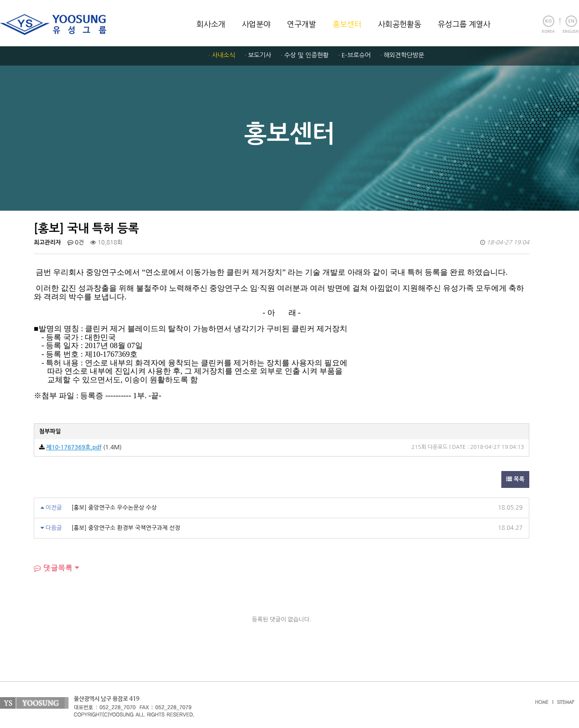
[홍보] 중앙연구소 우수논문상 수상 (114, 508)
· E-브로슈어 (354, 55)
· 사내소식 (222, 55)
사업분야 (256, 24)
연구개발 (302, 24)
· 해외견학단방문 (402, 55)
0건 (76, 243)
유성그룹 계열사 (464, 24)
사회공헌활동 (400, 24)
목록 (515, 479)
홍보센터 (347, 24)
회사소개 (211, 24)
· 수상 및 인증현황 (305, 55)
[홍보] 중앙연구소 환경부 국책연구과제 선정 (126, 528)
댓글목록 (53, 568)
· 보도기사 (258, 55)
